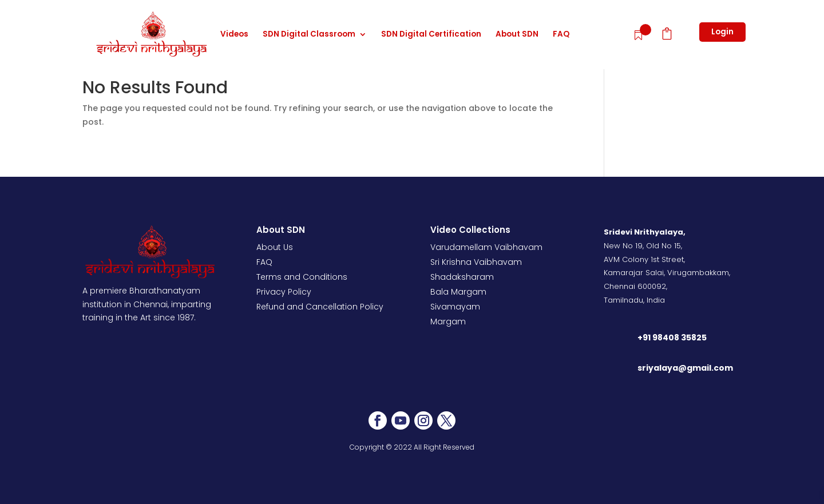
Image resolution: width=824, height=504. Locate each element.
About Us (275, 247)
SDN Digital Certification (431, 35)
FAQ (561, 35)
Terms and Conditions (302, 277)
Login (722, 32)
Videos (234, 35)
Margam (448, 322)
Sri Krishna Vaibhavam (476, 262)
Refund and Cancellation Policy (320, 307)
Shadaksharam (462, 277)
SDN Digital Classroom (309, 35)
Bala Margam (458, 292)
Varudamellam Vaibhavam (486, 247)
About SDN (517, 35)
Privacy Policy (284, 292)
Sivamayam (455, 307)
